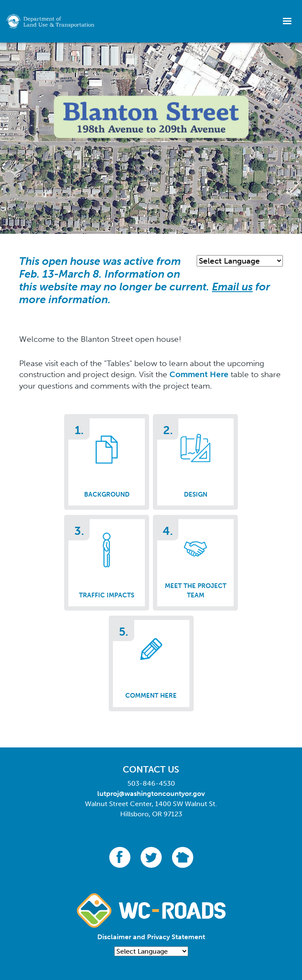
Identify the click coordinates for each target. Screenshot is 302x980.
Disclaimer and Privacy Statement (151, 937)
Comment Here (199, 374)
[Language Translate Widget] (240, 261)
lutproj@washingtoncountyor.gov (151, 794)
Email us (232, 287)
